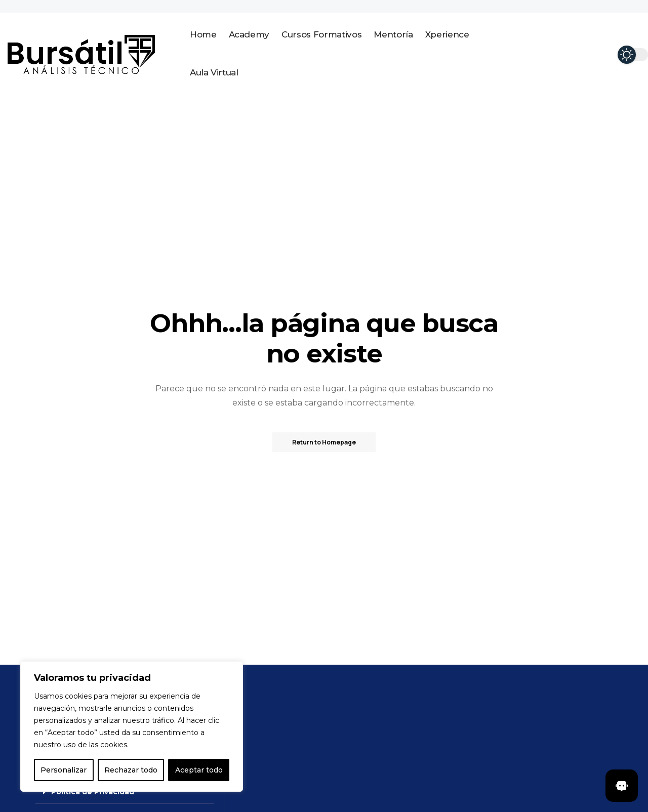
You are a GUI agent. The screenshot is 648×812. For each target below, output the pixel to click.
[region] (132, 726)
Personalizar (64, 770)
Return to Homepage (324, 442)
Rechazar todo (131, 770)
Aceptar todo (199, 770)
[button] (125, 792)
